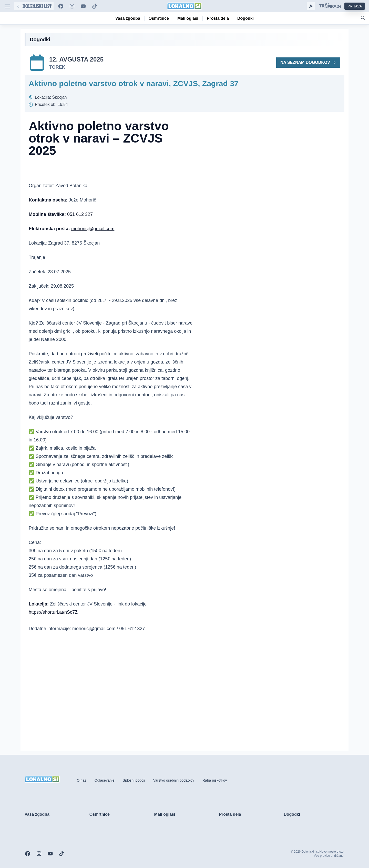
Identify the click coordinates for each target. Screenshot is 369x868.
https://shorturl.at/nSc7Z (53, 612)
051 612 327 (80, 214)
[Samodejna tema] (311, 6)
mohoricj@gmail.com (93, 229)
